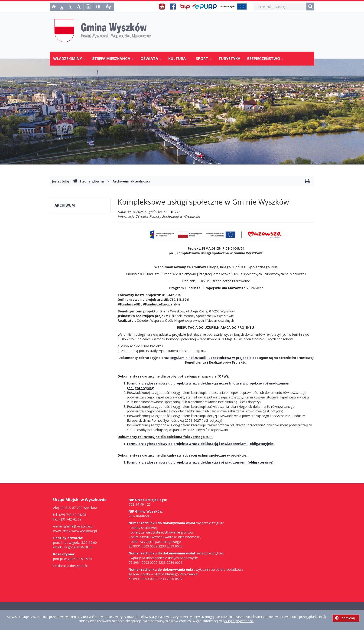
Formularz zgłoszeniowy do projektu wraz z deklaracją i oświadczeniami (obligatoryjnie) (201, 444)
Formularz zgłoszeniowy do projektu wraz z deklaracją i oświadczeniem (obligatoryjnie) (200, 462)
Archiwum (65, 205)
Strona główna (88, 181)
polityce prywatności (238, 621)
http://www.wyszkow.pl (80, 531)
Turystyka (229, 59)
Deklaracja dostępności (71, 566)
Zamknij (345, 618)
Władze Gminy (69, 59)
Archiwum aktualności (131, 181)
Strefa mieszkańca (113, 59)
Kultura (179, 59)
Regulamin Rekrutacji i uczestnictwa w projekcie (211, 358)
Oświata (151, 59)
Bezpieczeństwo (265, 59)
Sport (204, 59)
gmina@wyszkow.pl (79, 526)
